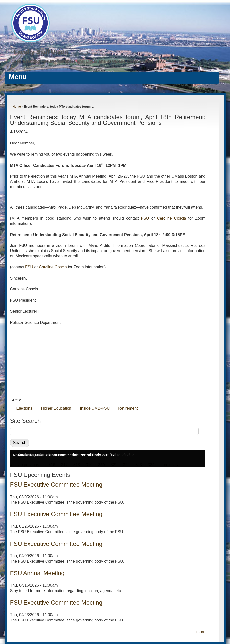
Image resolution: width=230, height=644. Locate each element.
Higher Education (56, 408)
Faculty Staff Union (41, 52)
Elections (24, 408)
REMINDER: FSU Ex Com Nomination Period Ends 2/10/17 (64, 455)
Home (17, 107)
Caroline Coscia (173, 218)
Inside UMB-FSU (95, 408)
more (201, 632)
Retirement (128, 408)
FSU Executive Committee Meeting (56, 485)
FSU (146, 218)
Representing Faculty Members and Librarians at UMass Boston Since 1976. (89, 61)
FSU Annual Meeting (37, 573)
